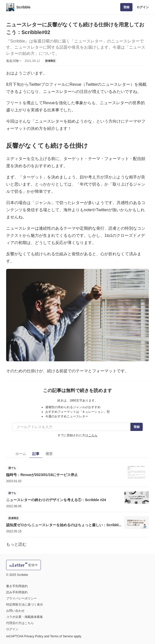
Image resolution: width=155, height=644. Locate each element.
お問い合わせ (15, 611)
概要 (49, 454)
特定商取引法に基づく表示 (25, 605)
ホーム (21, 454)
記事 (36, 454)
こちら (93, 435)
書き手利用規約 (17, 586)
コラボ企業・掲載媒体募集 (25, 617)
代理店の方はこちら (20, 623)
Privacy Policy (34, 636)
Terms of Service (62, 636)
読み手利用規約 (17, 592)
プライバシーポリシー (21, 598)
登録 (126, 7)
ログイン (143, 7)
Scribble (23, 7)
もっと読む (16, 544)
